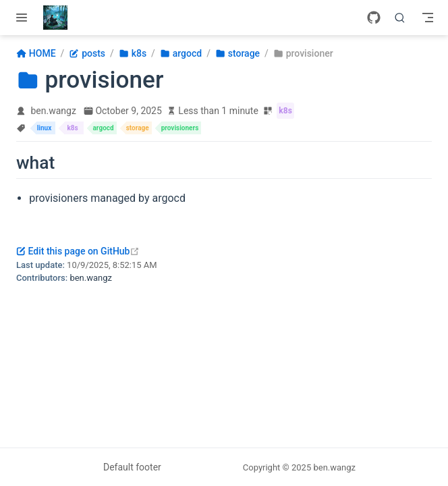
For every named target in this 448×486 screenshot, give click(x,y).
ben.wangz (54, 111)
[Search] (400, 18)
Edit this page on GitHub (78, 251)
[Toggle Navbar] (428, 18)
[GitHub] (374, 18)
